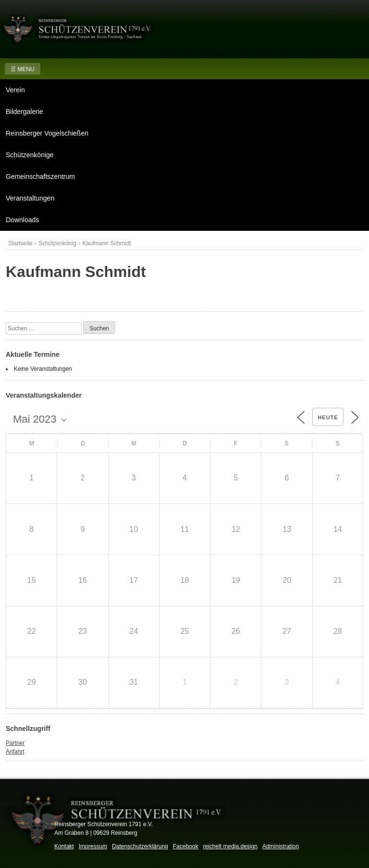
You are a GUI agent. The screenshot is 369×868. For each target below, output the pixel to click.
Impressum (93, 846)
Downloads (22, 220)
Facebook (186, 846)
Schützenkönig (57, 243)
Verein (15, 90)
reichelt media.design (230, 846)
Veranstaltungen (30, 198)
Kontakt (64, 846)
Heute (328, 417)
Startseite (20, 243)
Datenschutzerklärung (140, 846)
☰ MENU (23, 69)
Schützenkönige (30, 155)
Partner (15, 743)
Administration (281, 846)
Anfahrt (15, 752)
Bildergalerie (25, 112)
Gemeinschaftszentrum (40, 176)
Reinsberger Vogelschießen (47, 133)
